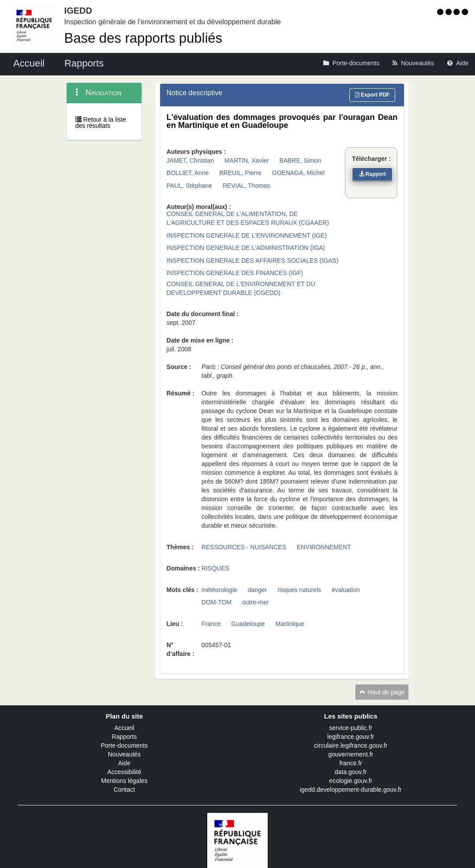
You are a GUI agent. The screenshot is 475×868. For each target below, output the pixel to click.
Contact (124, 790)
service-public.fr (351, 728)
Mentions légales (124, 781)
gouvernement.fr (351, 754)
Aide (124, 763)
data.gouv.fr (351, 772)
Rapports (124, 737)
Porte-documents (124, 745)
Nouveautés (124, 754)
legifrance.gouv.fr (351, 737)
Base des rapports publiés (143, 38)
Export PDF (372, 95)
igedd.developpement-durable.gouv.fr (351, 790)
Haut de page (382, 692)
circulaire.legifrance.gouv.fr (351, 745)
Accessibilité (124, 772)
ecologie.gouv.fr (351, 781)
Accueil (124, 728)
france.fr (351, 763)
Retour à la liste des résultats (101, 123)
